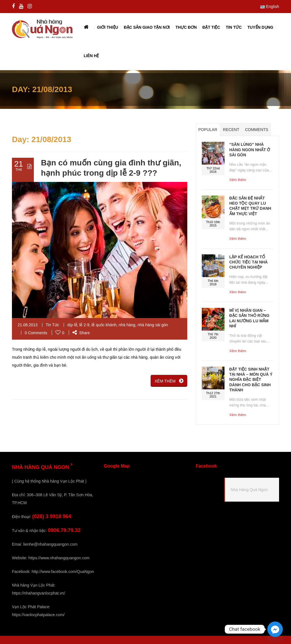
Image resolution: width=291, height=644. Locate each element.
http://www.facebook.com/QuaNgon (63, 572)
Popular (208, 130)
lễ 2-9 (84, 325)
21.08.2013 (28, 325)
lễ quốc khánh (104, 325)
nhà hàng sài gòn (153, 325)
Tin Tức (52, 325)
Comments (257, 130)
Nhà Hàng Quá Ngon (249, 490)
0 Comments (36, 333)
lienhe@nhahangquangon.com (50, 544)
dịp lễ (72, 325)
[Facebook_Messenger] (275, 629)
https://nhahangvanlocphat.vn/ (39, 593)
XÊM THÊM (169, 381)
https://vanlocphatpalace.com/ (38, 615)
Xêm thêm (238, 180)
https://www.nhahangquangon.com (59, 558)
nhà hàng (127, 325)
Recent (231, 130)
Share (81, 333)
